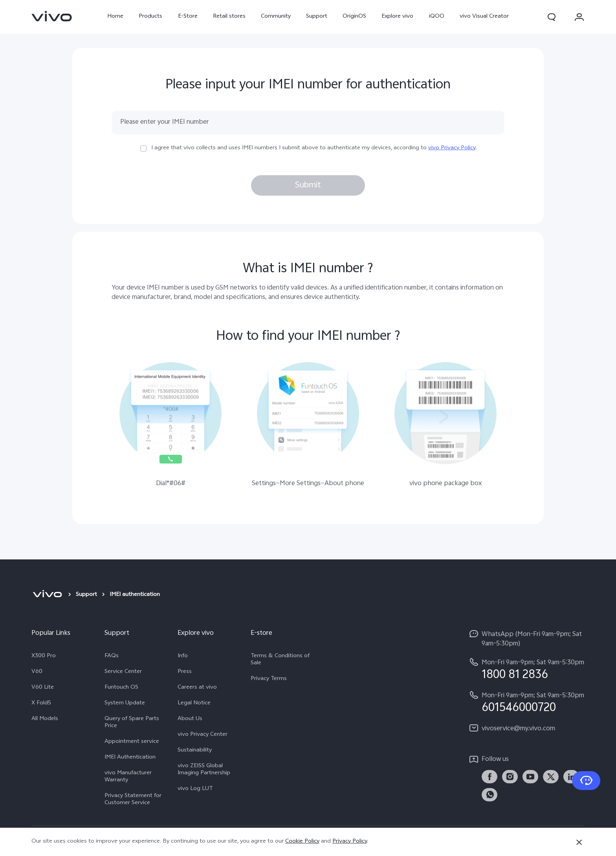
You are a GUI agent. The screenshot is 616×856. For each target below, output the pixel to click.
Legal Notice (194, 704)
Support (317, 17)
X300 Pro (44, 656)
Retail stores (229, 17)
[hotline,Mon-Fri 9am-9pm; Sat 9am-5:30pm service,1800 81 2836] (526, 669)
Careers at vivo (197, 688)
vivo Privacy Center (203, 735)
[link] (52, 16)
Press (185, 672)
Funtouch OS (121, 688)
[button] (552, 17)
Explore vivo (397, 17)
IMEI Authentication (130, 758)
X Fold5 (41, 704)
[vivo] (47, 595)
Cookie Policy (302, 842)
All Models (45, 719)
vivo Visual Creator (484, 17)
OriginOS (354, 17)
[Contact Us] (586, 781)
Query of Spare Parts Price (132, 723)
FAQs (112, 656)
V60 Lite (43, 688)
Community (276, 17)
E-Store (188, 17)
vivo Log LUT (195, 789)
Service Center (123, 672)
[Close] (579, 842)
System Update (125, 704)
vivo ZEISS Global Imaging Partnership (204, 770)
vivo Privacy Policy (452, 148)
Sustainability (195, 751)
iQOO (437, 17)
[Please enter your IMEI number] (308, 123)
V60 (37, 672)
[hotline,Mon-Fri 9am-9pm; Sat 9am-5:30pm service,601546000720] (526, 702)
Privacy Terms (269, 679)
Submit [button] (308, 185)
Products (150, 17)
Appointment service (132, 742)
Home (115, 17)
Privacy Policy (350, 842)
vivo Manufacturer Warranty (128, 777)
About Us (190, 719)
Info (183, 656)
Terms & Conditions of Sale (280, 660)
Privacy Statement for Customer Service (133, 800)
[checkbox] (143, 148)
